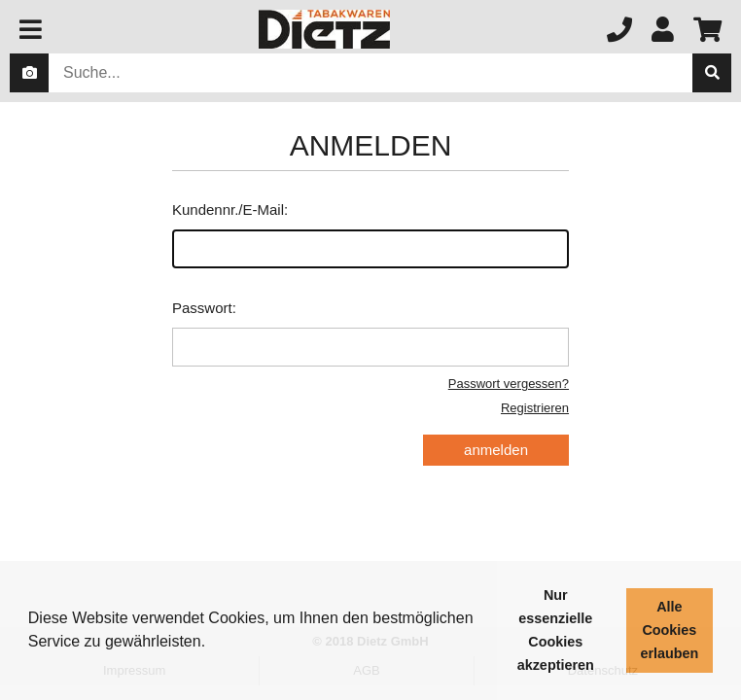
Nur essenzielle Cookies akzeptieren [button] (556, 630)
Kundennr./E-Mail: (370, 235)
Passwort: (370, 333)
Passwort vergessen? (509, 384)
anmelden (496, 450)
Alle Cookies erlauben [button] (669, 630)
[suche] (712, 73)
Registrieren (535, 408)
